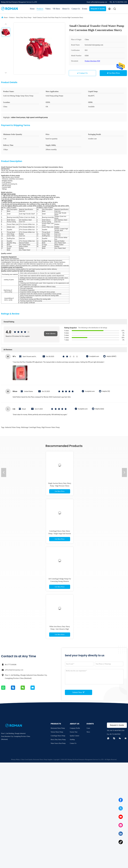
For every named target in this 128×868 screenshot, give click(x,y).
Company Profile (75, 728)
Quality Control (74, 736)
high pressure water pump (51, 427)
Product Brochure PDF (93, 61)
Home (32, 9)
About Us (66, 9)
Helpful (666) (100, 409)
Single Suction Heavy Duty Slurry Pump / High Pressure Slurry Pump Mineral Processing (60, 486)
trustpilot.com (94, 356)
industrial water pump (13, 427)
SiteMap (72, 740)
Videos (48, 9)
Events (85, 9)
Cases (88, 728)
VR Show (56, 9)
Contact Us (76, 9)
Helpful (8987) (111, 356)
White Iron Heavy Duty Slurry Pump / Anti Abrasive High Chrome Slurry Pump (60, 629)
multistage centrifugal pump (31, 427)
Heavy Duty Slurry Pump (24, 18)
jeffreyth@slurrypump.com (14, 670)
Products (40, 9)
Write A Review (51, 334)
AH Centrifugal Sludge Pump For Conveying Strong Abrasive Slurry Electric (60, 581)
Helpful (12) (106, 391)
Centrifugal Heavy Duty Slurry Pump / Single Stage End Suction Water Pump (60, 534)
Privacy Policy (16, 760)
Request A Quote (98, 9)
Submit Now (78, 692)
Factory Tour (74, 732)
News (88, 732)
